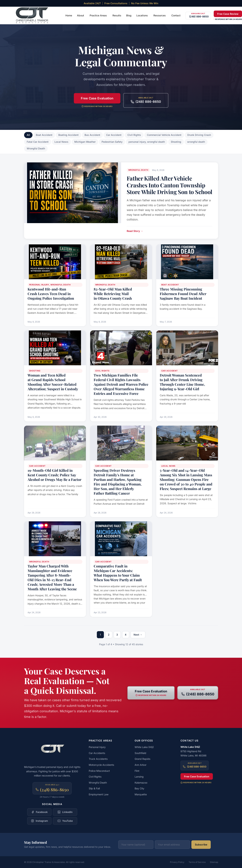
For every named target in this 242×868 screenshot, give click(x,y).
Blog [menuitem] (129, 15)
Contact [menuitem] (176, 15)
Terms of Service (197, 862)
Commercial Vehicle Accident (164, 135)
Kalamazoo (141, 783)
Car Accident (114, 135)
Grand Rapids (142, 759)
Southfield (140, 753)
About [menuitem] (80, 15)
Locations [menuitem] (142, 15)
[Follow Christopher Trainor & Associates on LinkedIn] (65, 812)
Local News (61, 142)
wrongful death (196, 142)
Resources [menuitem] (160, 15)
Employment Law (99, 794)
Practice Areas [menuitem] (98, 15)
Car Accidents (97, 753)
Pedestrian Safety (112, 142)
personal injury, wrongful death (147, 142)
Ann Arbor (141, 765)
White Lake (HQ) (144, 747)
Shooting (176, 142)
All (28, 135)
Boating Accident (68, 135)
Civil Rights (134, 135)
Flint (137, 771)
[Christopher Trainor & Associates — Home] (32, 15)
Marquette (141, 794)
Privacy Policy (177, 862)
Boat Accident (44, 135)
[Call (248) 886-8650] (198, 16)
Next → (138, 635)
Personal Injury (97, 747)
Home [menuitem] (69, 15)
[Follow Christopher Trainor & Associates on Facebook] (39, 812)
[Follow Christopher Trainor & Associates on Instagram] (39, 821)
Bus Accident (92, 135)
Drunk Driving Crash (199, 135)
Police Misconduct (99, 771)
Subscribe (201, 845)
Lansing (139, 777)
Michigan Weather (85, 142)
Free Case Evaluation (97, 98)
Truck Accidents (98, 759)
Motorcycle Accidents (101, 765)
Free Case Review (228, 14)
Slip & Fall (94, 788)
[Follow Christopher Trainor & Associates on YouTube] (65, 821)
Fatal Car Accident (38, 142)
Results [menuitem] (117, 15)
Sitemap (214, 862)
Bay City (139, 788)
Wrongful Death (36, 148)
